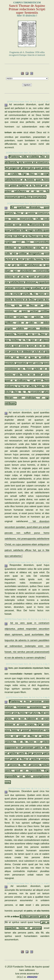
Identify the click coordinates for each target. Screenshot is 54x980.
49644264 (32, 977)
